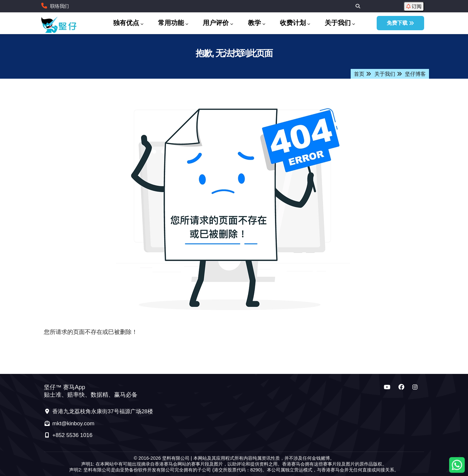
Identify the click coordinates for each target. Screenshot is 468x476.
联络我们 (59, 6)
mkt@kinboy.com (69, 423)
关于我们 (340, 23)
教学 (257, 23)
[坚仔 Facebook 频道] (401, 387)
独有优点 (128, 23)
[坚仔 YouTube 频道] (387, 387)
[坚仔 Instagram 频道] (415, 387)
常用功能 (173, 23)
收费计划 (295, 23)
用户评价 (218, 23)
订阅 (414, 6)
